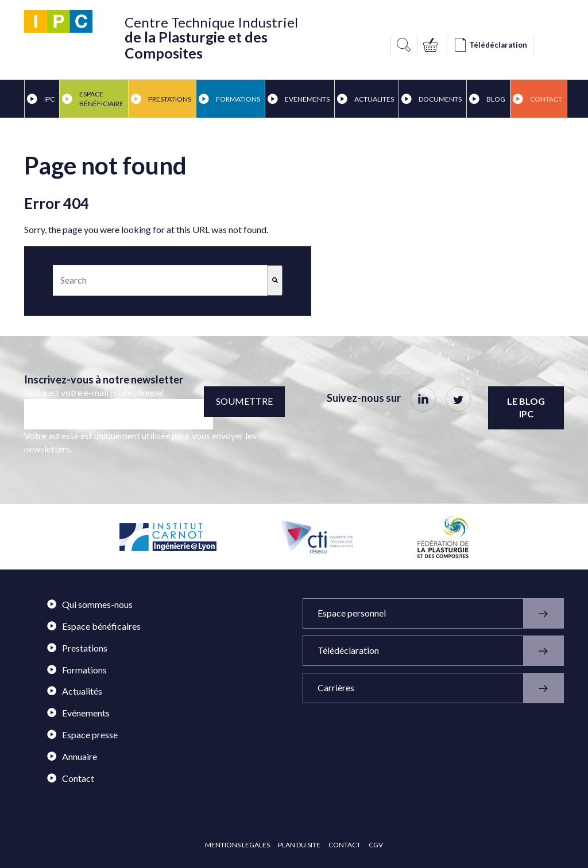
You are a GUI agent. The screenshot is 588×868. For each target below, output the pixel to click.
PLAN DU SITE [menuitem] (299, 845)
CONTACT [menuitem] (345, 845)
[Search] (275, 280)
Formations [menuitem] (77, 670)
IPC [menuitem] (41, 99)
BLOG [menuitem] (487, 99)
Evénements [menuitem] (78, 713)
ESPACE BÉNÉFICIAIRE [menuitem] (93, 99)
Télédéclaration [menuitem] (440, 651)
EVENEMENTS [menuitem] (299, 99)
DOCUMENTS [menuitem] (432, 99)
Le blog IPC (526, 408)
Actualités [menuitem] (75, 691)
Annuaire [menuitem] (72, 756)
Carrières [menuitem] (440, 688)
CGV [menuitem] (376, 845)
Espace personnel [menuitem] (440, 613)
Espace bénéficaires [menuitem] (94, 626)
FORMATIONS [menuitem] (229, 99)
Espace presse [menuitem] (82, 735)
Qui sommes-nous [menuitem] (90, 604)
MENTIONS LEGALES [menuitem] (237, 845)
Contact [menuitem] (537, 99)
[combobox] (160, 280)
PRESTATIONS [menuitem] (161, 99)
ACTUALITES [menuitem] (365, 99)
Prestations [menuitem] (77, 648)
